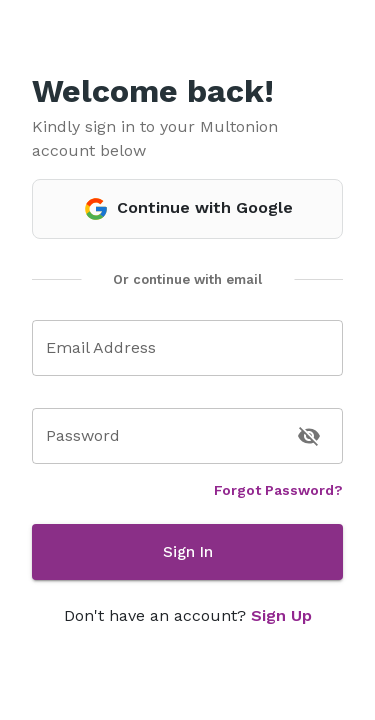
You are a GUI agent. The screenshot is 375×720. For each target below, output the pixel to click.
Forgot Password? (278, 490)
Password (83, 435)
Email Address (101, 347)
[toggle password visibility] (309, 436)
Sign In (187, 552)
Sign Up (281, 615)
